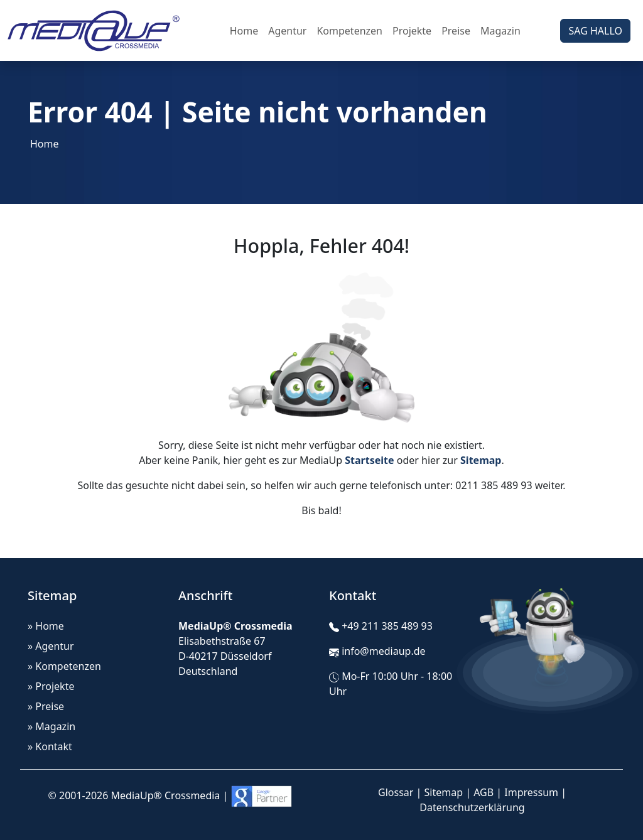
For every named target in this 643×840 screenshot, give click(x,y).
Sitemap (444, 792)
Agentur (287, 31)
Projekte (412, 31)
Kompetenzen (349, 31)
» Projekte (51, 686)
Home (244, 31)
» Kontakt (50, 746)
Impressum (531, 792)
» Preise (46, 706)
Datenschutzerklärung (472, 807)
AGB (484, 792)
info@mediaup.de (383, 651)
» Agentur (51, 646)
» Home (46, 626)
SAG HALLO (595, 31)
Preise (456, 31)
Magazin (500, 31)
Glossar (396, 792)
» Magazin (51, 726)
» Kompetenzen (64, 666)
